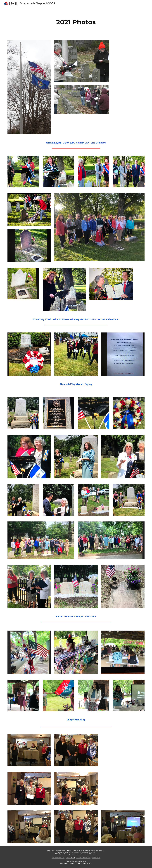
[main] (76, 22)
